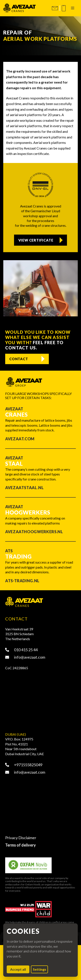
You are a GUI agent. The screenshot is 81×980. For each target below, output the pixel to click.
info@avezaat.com (25, 657)
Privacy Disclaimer (21, 838)
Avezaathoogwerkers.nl (34, 532)
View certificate (36, 240)
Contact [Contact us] (19, 359)
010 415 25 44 (21, 650)
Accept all (20, 969)
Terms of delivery (21, 845)
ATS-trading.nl (22, 581)
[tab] (37, 313)
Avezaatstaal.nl (25, 488)
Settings (40, 969)
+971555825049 (24, 765)
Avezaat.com (20, 439)
